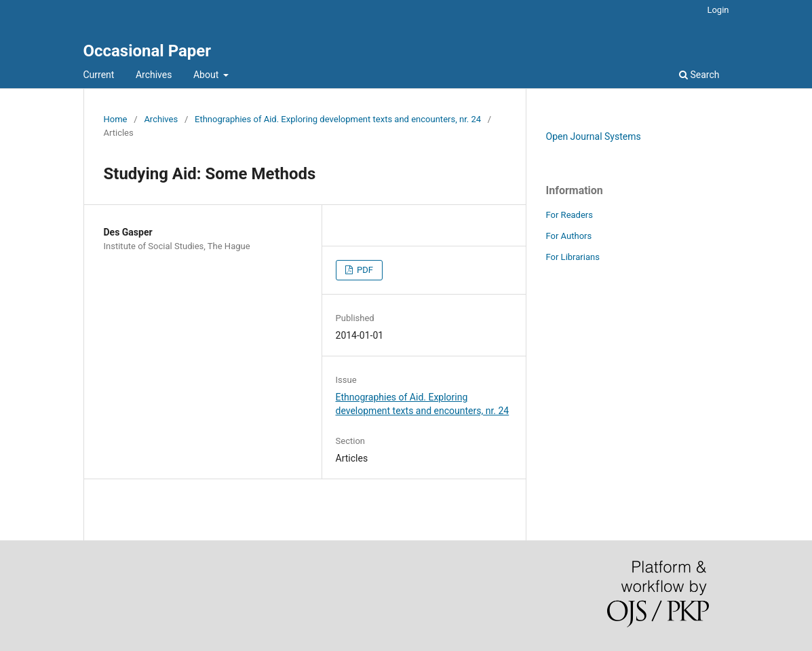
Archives (154, 75)
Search (699, 75)
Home (116, 119)
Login (718, 10)
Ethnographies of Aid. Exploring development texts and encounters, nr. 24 (338, 119)
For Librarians (573, 257)
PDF (364, 270)
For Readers (570, 215)
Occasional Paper (148, 51)
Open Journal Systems (594, 136)
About (207, 75)
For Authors (569, 236)
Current (99, 75)
